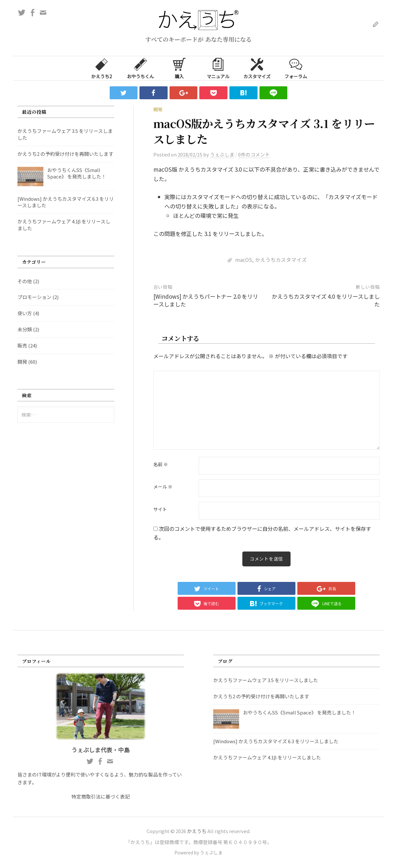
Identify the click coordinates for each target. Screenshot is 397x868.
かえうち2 (102, 68)
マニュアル (218, 68)
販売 (22, 345)
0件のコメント (254, 154)
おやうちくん (140, 68)
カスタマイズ (257, 68)
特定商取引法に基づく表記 (101, 797)
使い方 (25, 313)
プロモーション (34, 297)
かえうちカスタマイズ (281, 260)
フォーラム (296, 68)
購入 (179, 68)
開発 (158, 109)
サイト (160, 509)
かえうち (197, 831)
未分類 (25, 329)
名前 (161, 465)
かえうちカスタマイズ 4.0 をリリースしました (326, 300)
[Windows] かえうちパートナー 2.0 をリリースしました (206, 300)
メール (163, 487)
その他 (25, 281)
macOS (244, 260)
